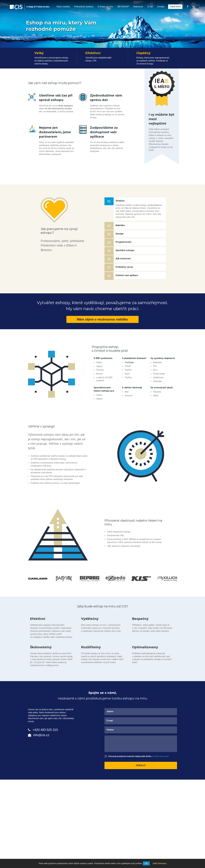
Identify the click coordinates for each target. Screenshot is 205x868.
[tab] (140, 201)
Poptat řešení (175, 7)
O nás (150, 7)
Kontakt (161, 7)
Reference (138, 7)
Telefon (110, 730)
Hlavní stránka (63, 7)
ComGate (129, 362)
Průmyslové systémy (84, 7)
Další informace (160, 863)
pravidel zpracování (160, 756)
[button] (140, 201)
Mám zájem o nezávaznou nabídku (103, 319)
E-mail (110, 721)
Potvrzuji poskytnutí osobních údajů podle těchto (139, 756)
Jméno (110, 711)
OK (146, 863)
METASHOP (123, 7)
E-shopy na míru (105, 7)
